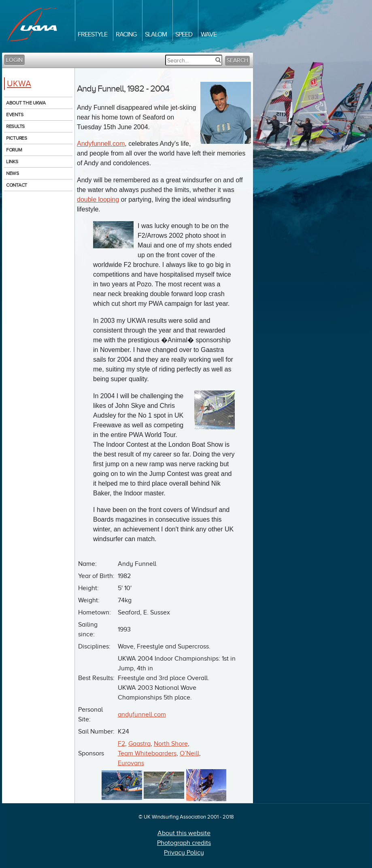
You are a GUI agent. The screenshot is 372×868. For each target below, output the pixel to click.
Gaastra (139, 744)
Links (12, 162)
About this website (184, 833)
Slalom (156, 34)
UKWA (19, 83)
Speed (184, 34)
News (13, 173)
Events (15, 115)
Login (14, 60)
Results (15, 126)
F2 (121, 744)
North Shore (171, 744)
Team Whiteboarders (147, 753)
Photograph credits (184, 843)
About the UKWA (26, 103)
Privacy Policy (184, 853)
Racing (126, 34)
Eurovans (131, 763)
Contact (17, 185)
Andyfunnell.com (101, 144)
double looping (98, 199)
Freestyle (92, 34)
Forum (14, 150)
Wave (209, 34)
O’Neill (189, 753)
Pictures (17, 138)
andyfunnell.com (142, 714)
